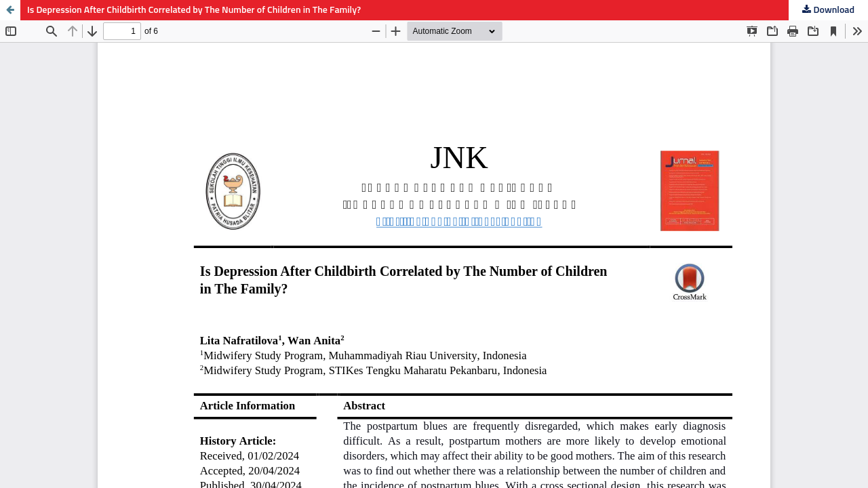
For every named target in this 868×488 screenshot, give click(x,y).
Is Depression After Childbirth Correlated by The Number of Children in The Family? (194, 10)
